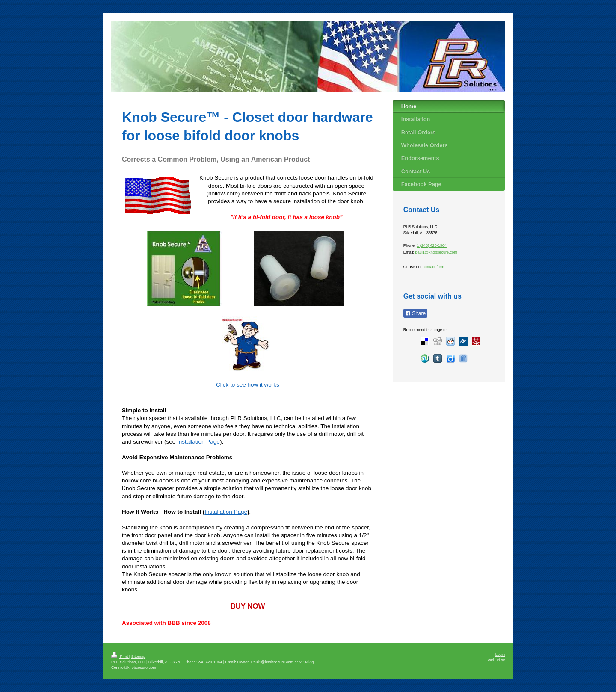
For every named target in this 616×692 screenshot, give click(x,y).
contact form (433, 267)
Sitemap (138, 657)
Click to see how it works (248, 385)
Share (415, 313)
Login (500, 654)
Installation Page (198, 442)
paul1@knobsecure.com (436, 252)
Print (120, 657)
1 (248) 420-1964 (432, 245)
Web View (496, 660)
